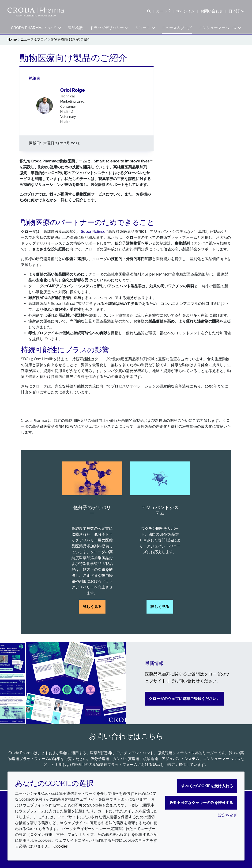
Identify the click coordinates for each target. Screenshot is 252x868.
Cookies (61, 846)
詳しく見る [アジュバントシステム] (160, 608)
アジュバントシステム (160, 511)
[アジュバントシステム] (160, 479)
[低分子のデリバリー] (92, 479)
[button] (36, 28)
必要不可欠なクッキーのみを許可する (201, 803)
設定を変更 (228, 815)
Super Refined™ (95, 232)
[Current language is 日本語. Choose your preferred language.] (237, 11)
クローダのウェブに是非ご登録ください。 (184, 699)
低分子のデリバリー (92, 511)
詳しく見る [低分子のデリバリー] (92, 608)
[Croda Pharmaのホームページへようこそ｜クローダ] (36, 10)
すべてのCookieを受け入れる (207, 786)
